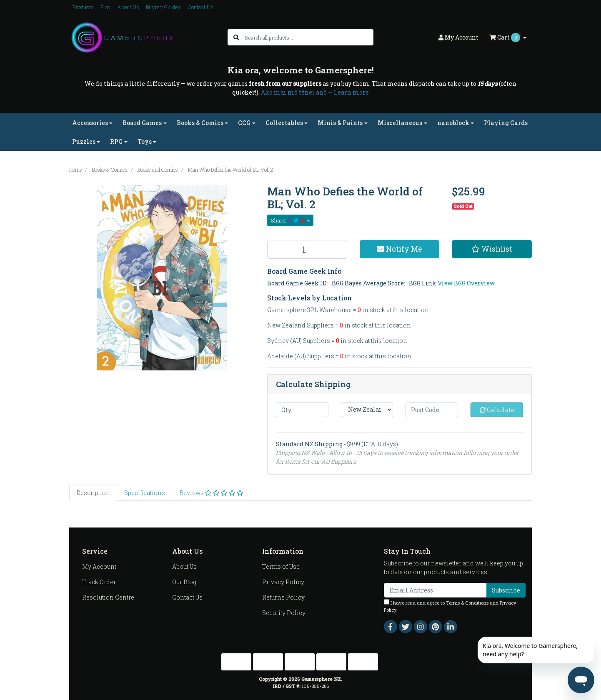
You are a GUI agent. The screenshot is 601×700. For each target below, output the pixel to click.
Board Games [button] (142, 123)
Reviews (211, 493)
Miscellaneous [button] (400, 123)
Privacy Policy (283, 582)
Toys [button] (145, 141)
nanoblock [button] (453, 123)
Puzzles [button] (84, 141)
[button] (492, 249)
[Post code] (432, 410)
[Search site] (236, 37)
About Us (128, 7)
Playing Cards (506, 123)
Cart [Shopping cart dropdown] (505, 37)
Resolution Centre (108, 597)
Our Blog (184, 582)
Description (93, 493)
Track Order (99, 582)
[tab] (93, 493)
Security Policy (284, 613)
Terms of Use (281, 566)
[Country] (367, 410)
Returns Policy (283, 597)
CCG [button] (244, 123)
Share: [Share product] (288, 220)
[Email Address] (435, 590)
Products (83, 7)
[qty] (302, 410)
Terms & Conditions (467, 603)
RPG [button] (116, 141)
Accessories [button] (90, 123)
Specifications (145, 493)
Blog (105, 7)
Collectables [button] (284, 123)
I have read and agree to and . (450, 606)
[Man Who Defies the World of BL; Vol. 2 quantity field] (307, 249)
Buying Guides (163, 7)
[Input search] (309, 37)
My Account (99, 566)
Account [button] (458, 37)
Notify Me (399, 249)
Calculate (497, 410)
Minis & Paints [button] (340, 123)
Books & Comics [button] (200, 123)
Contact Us (200, 7)
